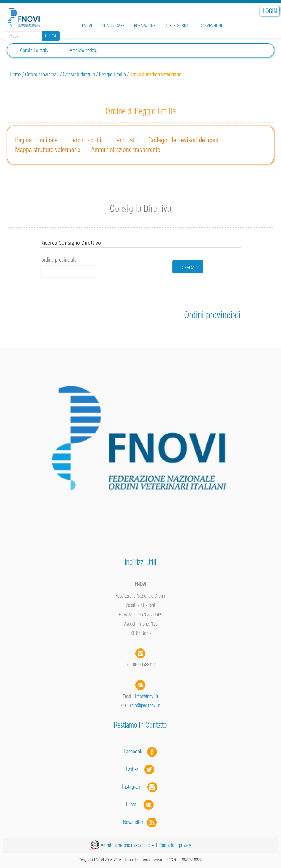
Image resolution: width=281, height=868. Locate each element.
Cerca (51, 36)
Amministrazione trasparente (126, 150)
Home (15, 74)
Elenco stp (125, 140)
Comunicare (113, 26)
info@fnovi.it (147, 696)
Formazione (145, 26)
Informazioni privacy (174, 845)
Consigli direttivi (79, 74)
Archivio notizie (83, 50)
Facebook (135, 751)
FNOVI (87, 26)
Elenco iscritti (85, 140)
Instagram (140, 787)
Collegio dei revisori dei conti (184, 140)
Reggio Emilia (112, 74)
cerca (188, 268)
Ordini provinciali (42, 74)
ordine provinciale (59, 260)
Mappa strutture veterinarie (48, 150)
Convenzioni (211, 26)
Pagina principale (36, 140)
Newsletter (140, 822)
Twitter (140, 769)
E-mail (132, 804)
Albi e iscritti (177, 26)
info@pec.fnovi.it (145, 705)
